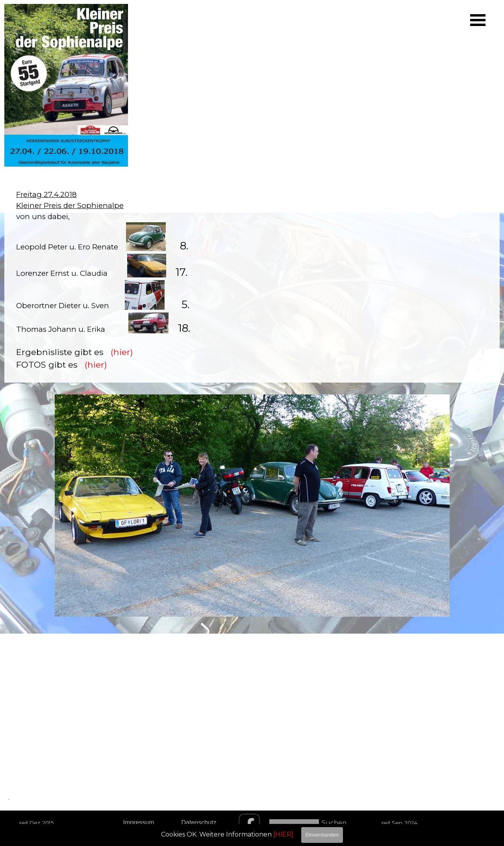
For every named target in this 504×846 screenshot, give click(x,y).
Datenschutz (199, 823)
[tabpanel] (252, 280)
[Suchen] (294, 823)
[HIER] (283, 834)
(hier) (122, 352)
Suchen (334, 823)
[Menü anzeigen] (478, 20)
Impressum (138, 823)
